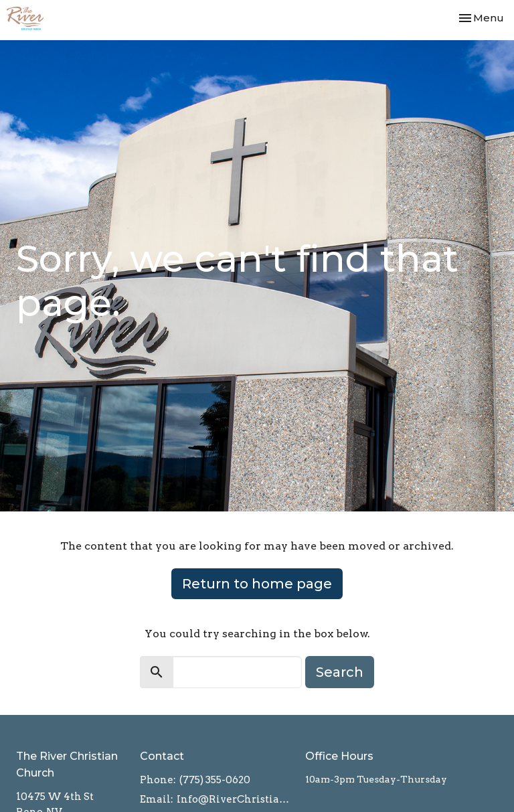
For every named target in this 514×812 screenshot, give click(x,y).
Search (340, 672)
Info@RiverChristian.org (234, 799)
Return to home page (257, 584)
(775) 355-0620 (215, 780)
